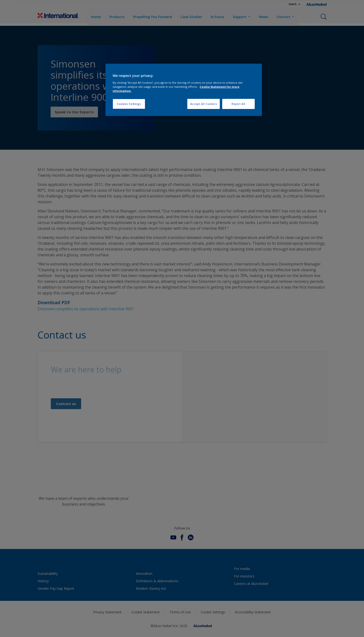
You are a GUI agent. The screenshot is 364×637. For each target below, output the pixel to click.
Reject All (238, 104)
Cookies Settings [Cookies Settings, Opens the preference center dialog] (129, 104)
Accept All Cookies (204, 104)
